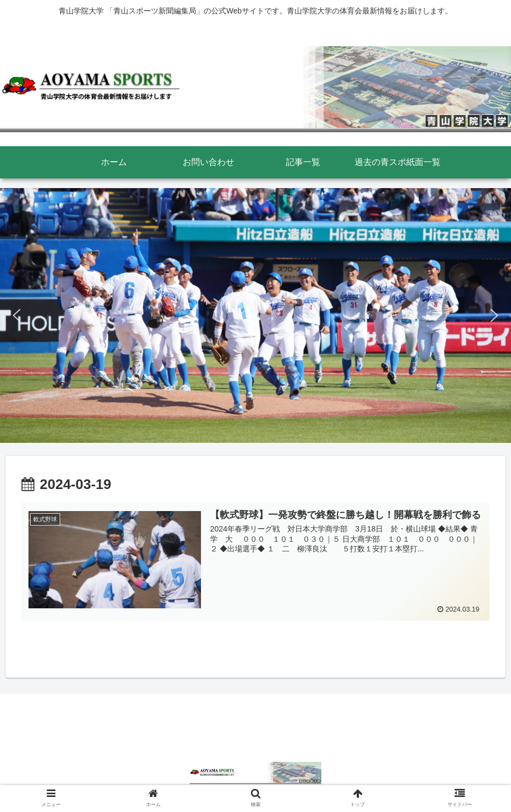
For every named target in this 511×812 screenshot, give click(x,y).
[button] (17, 315)
